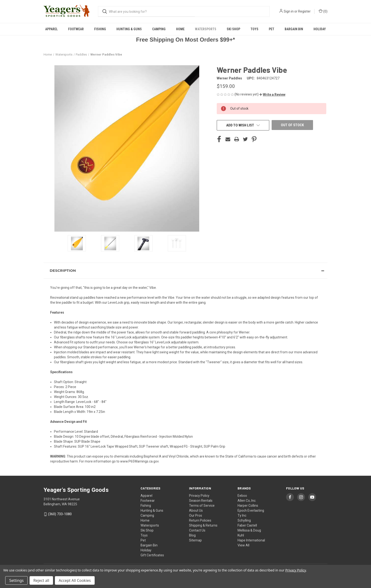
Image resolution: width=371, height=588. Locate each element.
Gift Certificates (152, 555)
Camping (159, 29)
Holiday (320, 29)
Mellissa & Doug (249, 530)
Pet (272, 29)
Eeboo (242, 496)
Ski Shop (233, 29)
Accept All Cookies (75, 580)
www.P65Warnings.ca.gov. (140, 461)
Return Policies (200, 520)
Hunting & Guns (129, 29)
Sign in (289, 11)
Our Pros (196, 515)
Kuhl (241, 535)
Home (180, 29)
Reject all (41, 580)
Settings (16, 580)
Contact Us (197, 530)
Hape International (251, 540)
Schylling (244, 520)
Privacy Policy (199, 496)
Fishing (100, 29)
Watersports (206, 29)
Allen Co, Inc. (247, 501)
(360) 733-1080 (60, 514)
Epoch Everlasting (251, 510)
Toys (254, 29)
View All (243, 545)
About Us (196, 510)
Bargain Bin (294, 29)
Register (304, 11)
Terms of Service (202, 506)
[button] (272, 95)
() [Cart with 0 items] (323, 11)
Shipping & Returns (203, 525)
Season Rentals (201, 501)
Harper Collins (248, 506)
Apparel (51, 29)
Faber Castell (247, 525)
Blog (192, 535)
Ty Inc (242, 515)
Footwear (76, 29)
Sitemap (195, 540)
